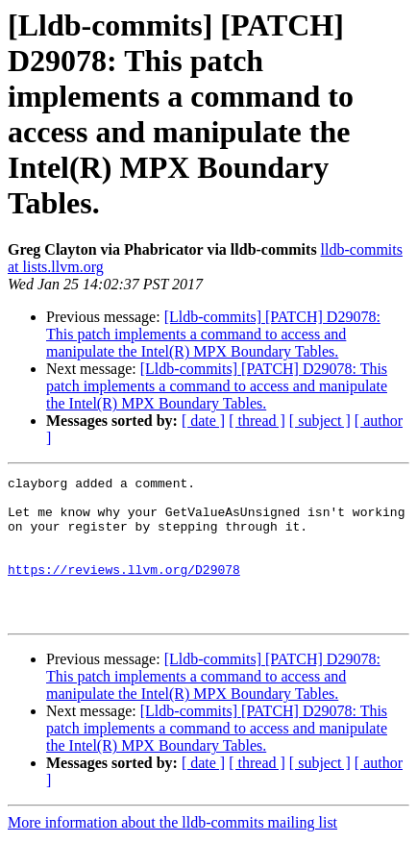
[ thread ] (257, 421)
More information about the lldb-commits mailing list (172, 851)
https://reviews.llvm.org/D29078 (124, 589)
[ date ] (203, 421)
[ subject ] (320, 421)
